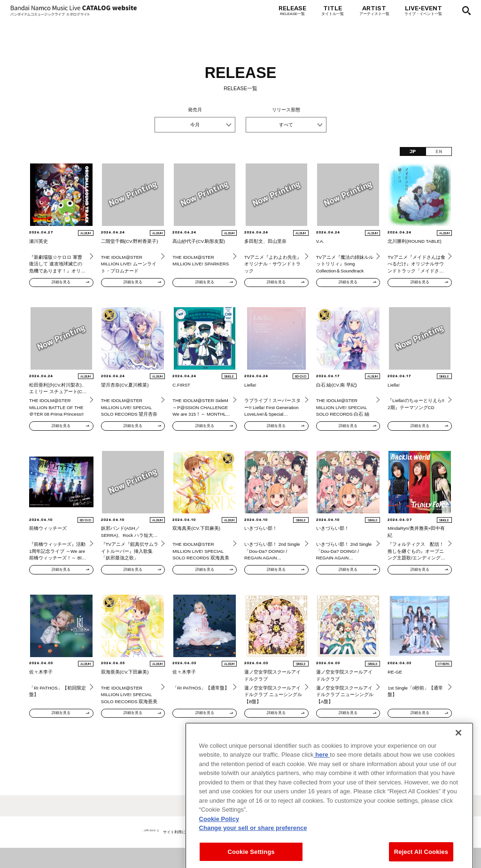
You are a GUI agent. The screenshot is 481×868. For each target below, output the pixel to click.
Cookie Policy (219, 842)
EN (439, 151)
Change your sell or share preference (253, 852)
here (322, 779)
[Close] (458, 756)
